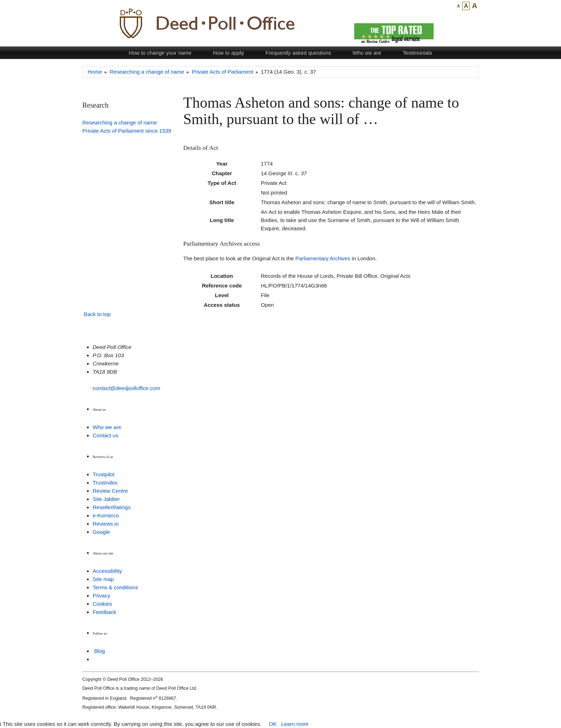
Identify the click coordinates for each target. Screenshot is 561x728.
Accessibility (107, 571)
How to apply (228, 53)
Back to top (97, 314)
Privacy (101, 596)
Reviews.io (106, 524)
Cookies (102, 604)
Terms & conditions (115, 587)
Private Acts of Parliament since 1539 (127, 131)
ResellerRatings (112, 507)
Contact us (106, 435)
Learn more (295, 724)
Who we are (367, 53)
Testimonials (417, 53)
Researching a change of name (119, 122)
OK (273, 724)
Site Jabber (106, 499)
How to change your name (160, 53)
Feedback (104, 612)
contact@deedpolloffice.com (126, 388)
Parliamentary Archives (323, 258)
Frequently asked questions (298, 53)
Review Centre (110, 491)
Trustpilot (104, 474)
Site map (103, 579)
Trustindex (105, 483)
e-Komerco (106, 515)
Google (101, 532)
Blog (99, 651)
